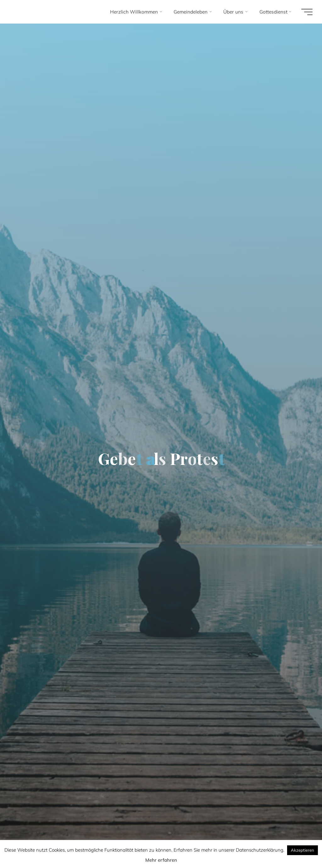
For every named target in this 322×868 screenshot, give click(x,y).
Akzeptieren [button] (303, 850)
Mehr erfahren (161, 860)
